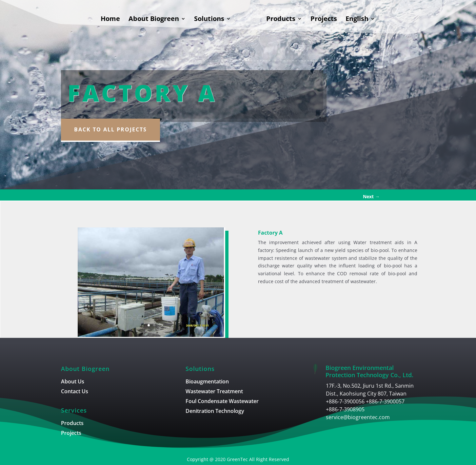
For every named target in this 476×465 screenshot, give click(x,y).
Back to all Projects (110, 129)
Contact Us (75, 392)
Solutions (209, 20)
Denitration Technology (215, 412)
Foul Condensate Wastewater (222, 402)
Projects (324, 20)
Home (110, 20)
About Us (73, 382)
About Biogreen (154, 20)
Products (281, 20)
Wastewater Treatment (214, 392)
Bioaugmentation (207, 382)
